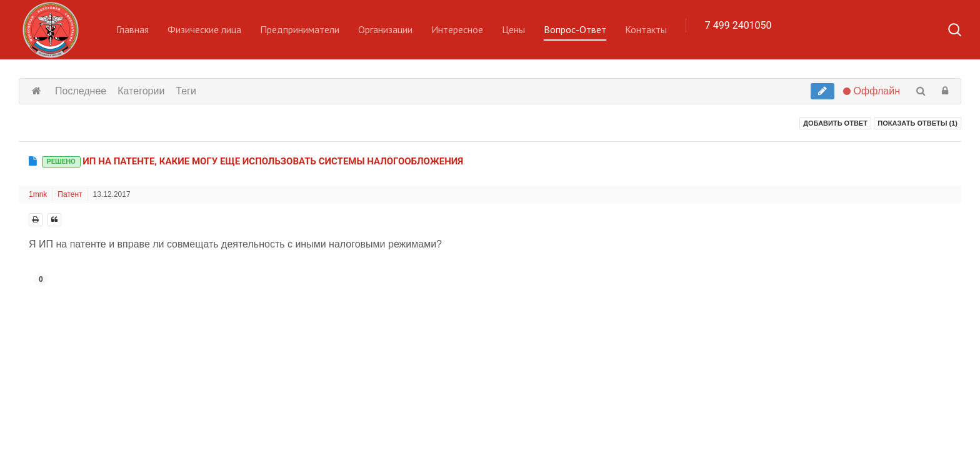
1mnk (38, 194)
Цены (513, 29)
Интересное (457, 29)
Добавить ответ (835, 123)
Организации (385, 29)
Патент (70, 194)
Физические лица (204, 29)
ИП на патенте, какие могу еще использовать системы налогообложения (252, 161)
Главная (132, 29)
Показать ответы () (917, 123)
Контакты (646, 29)
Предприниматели (300, 29)
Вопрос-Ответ (575, 29)
